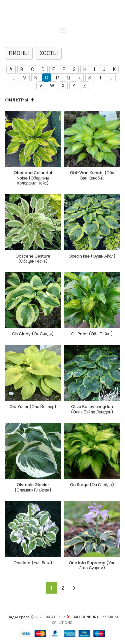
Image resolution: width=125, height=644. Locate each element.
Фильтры (17, 100)
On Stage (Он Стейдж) (92, 485)
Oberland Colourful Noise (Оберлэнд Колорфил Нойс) (33, 178)
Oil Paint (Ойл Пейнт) (92, 334)
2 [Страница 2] (63, 588)
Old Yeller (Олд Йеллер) (33, 407)
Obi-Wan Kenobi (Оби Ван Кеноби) (92, 175)
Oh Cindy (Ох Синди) (33, 334)
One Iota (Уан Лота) (33, 563)
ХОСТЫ (49, 53)
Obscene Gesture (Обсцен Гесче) (33, 259)
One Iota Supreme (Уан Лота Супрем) (92, 565)
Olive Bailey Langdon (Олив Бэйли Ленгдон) (92, 409)
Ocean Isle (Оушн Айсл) (92, 256)
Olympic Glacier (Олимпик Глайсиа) (33, 487)
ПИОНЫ (19, 53)
